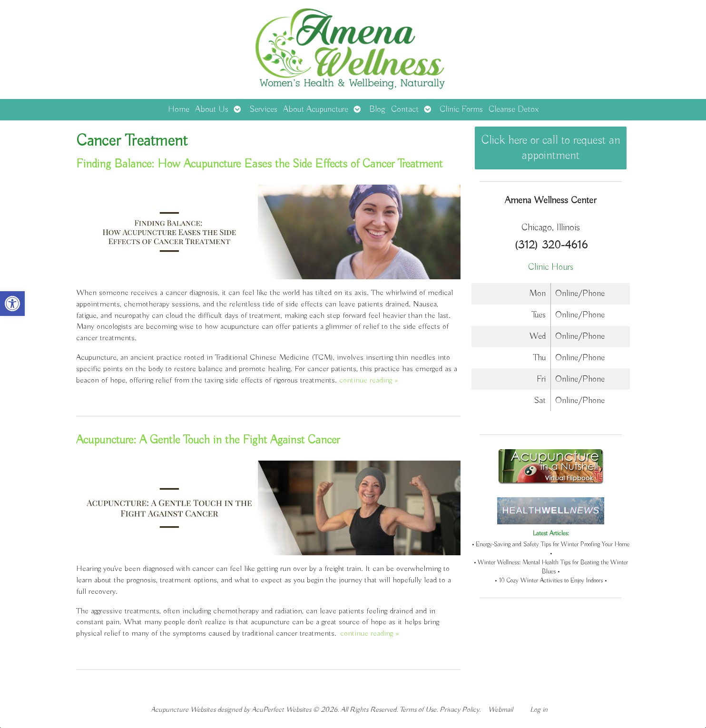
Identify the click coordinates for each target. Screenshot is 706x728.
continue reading (368, 380)
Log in (539, 710)
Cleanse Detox (514, 109)
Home (179, 109)
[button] (12, 304)
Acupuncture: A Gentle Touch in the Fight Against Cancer (208, 440)
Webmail (500, 710)
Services (263, 109)
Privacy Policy (459, 710)
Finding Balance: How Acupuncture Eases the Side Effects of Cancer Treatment (259, 164)
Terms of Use (418, 710)
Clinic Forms (461, 109)
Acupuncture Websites (183, 710)
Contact (405, 109)
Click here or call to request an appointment (551, 148)
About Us (212, 109)
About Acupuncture (316, 109)
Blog (377, 109)
